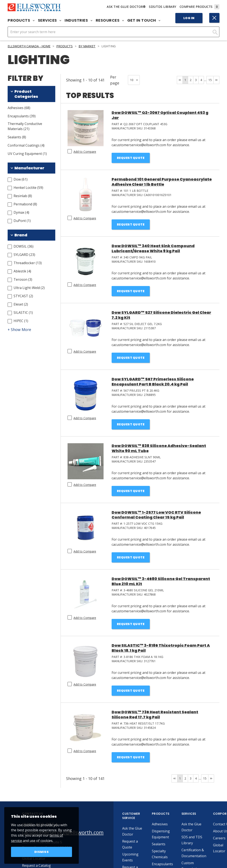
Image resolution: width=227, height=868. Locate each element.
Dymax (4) (21, 212)
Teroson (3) (23, 279)
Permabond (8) (25, 204)
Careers (219, 838)
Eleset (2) (21, 304)
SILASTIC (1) (23, 313)
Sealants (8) (17, 137)
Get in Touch (144, 20)
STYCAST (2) (23, 296)
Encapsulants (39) (22, 116)
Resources (110, 20)
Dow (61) (21, 179)
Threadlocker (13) (28, 263)
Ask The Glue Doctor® (126, 7)
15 (210, 80)
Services (50, 20)
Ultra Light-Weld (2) (29, 288)
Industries (78, 20)
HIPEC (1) (21, 321)
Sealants (159, 844)
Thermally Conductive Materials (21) (25, 126)
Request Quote (131, 158)
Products (21, 20)
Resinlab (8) (23, 196)
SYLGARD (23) (24, 255)
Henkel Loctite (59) (28, 188)
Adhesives (160, 824)
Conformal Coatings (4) (26, 145)
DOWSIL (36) (24, 246)
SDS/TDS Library (163, 7)
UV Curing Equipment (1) (27, 154)
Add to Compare (85, 152)
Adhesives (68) (19, 108)
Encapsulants (162, 864)
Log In (189, 18)
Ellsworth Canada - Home (29, 46)
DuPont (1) (22, 221)
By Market (87, 46)
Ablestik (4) (22, 271)
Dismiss (42, 852)
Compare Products (200, 7)
